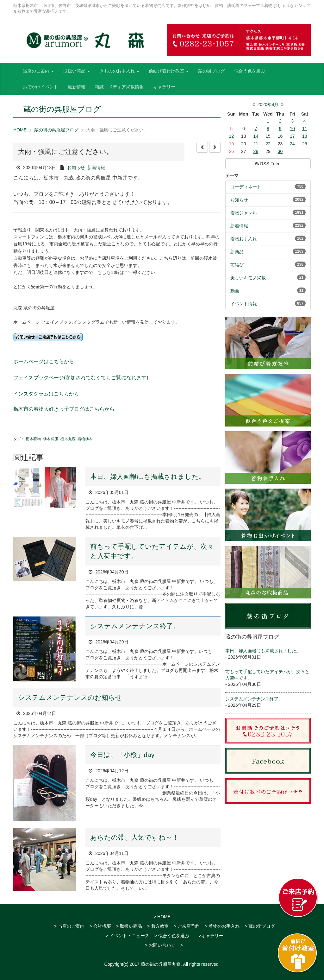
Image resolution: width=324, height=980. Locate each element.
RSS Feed (268, 164)
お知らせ (76, 168)
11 (305, 129)
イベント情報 (244, 304)
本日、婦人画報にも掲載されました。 (148, 476)
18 (305, 136)
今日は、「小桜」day (122, 755)
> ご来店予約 (187, 926)
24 (292, 144)
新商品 (237, 252)
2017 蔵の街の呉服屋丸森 (155, 964)
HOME (20, 130)
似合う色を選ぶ (250, 71)
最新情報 (77, 87)
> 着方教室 (158, 926)
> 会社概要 (100, 926)
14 (256, 136)
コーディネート (246, 187)
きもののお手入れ (119, 71)
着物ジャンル (244, 213)
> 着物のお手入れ (222, 926)
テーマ (232, 175)
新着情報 (96, 168)
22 (268, 144)
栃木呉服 (51, 439)
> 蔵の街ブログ (260, 926)
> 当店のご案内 (69, 926)
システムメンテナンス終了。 (135, 626)
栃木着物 (33, 439)
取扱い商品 (77, 71)
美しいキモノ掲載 (248, 278)
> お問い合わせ (160, 945)
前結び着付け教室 (169, 71)
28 (256, 151)
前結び (237, 265)
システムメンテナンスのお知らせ (70, 697)
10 (292, 129)
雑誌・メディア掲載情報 (119, 87)
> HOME (162, 917)
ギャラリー (164, 87)
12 (231, 136)
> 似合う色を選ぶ (172, 936)
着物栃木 (85, 439)
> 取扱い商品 (129, 926)
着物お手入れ (244, 239)
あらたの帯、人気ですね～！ (134, 837)
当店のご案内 (38, 71)
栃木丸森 (68, 439)
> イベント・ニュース (128, 936)
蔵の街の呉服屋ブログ (56, 130)
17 (292, 136)
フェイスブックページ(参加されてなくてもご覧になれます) (81, 378)
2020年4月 (268, 104)
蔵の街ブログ (211, 71)
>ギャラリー (211, 936)
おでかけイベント (40, 87)
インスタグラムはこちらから (46, 394)
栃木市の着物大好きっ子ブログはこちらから (64, 409)
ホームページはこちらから (44, 361)
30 (280, 151)
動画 (235, 291)
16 (280, 136)
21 (256, 144)
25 (305, 144)
